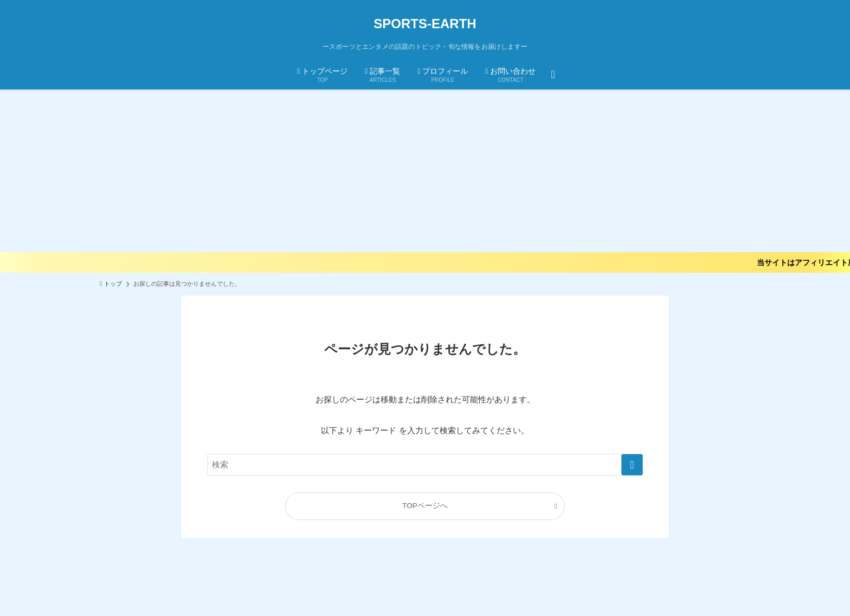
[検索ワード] (425, 465)
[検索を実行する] (632, 465)
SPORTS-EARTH (425, 24)
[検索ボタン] (553, 74)
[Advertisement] (425, 171)
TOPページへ (425, 506)
